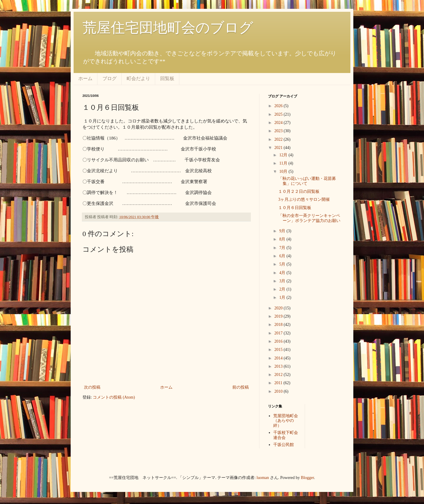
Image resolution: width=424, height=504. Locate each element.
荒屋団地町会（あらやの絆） (286, 421)
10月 (284, 171)
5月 (283, 264)
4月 (283, 273)
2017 (279, 333)
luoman (263, 478)
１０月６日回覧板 (295, 208)
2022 (279, 139)
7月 (283, 248)
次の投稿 (92, 387)
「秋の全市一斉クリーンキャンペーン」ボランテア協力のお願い (309, 218)
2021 (279, 148)
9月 (283, 231)
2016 (279, 341)
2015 (279, 350)
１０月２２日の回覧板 (299, 192)
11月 (284, 163)
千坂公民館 (284, 445)
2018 (279, 325)
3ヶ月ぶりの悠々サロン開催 (304, 199)
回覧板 (167, 78)
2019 (279, 316)
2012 (279, 375)
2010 (279, 391)
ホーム (85, 78)
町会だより (138, 78)
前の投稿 (241, 387)
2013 (279, 366)
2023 (279, 131)
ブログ (110, 78)
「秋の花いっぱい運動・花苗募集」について (307, 181)
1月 (283, 297)
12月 (284, 155)
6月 (283, 256)
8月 (283, 239)
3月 (283, 281)
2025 (279, 114)
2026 (279, 106)
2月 (283, 289)
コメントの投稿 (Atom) (114, 397)
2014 (279, 358)
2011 (279, 383)
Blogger (307, 478)
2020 (279, 308)
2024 (279, 123)
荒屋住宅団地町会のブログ (168, 28)
